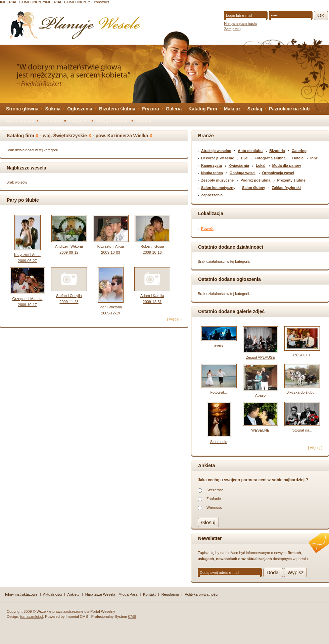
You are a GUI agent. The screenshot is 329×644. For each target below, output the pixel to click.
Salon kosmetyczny (218, 188)
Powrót (207, 229)
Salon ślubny (253, 188)
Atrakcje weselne (216, 151)
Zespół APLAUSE (260, 357)
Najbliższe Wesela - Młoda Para (111, 594)
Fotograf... (219, 392)
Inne (314, 158)
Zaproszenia (212, 195)
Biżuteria (277, 151)
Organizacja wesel (278, 173)
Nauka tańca (212, 173)
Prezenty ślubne (291, 180)
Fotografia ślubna (270, 158)
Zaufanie (214, 499)
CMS (132, 616)
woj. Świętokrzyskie (65, 136)
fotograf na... (302, 430)
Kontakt (149, 594)
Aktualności (52, 594)
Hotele (298, 158)
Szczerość (215, 490)
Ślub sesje (219, 442)
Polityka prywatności (201, 594)
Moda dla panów (287, 165)
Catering (299, 151)
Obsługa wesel (243, 173)
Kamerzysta (211, 165)
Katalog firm (20, 136)
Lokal (261, 165)
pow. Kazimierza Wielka (122, 136)
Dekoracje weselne (218, 158)
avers (219, 345)
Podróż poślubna (255, 180)
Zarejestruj (233, 29)
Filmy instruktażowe (21, 594)
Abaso (260, 395)
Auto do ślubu (250, 151)
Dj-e (244, 158)
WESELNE (261, 430)
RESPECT (302, 355)
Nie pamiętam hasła (240, 23)
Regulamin (170, 594)
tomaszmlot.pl (32, 616)
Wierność (214, 507)
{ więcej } (174, 319)
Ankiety (74, 594)
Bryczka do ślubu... (302, 392)
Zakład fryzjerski (286, 188)
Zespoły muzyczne (217, 180)
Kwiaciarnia (239, 165)
